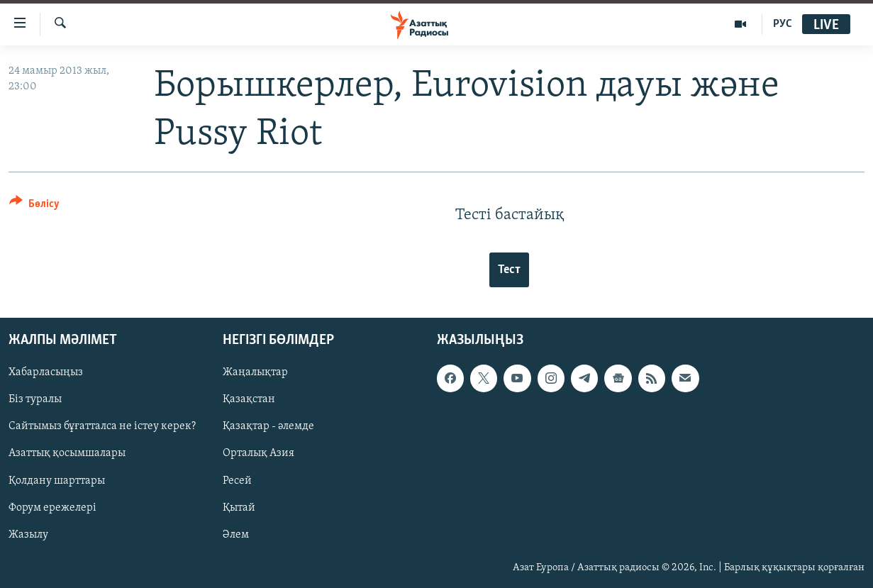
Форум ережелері (52, 507)
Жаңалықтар (255, 372)
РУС (783, 24)
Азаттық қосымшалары (67, 453)
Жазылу (28, 534)
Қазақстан (249, 399)
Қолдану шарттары (57, 480)
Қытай (239, 507)
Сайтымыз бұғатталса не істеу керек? (102, 426)
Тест (509, 270)
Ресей (237, 480)
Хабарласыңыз (46, 372)
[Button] (34, 206)
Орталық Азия (258, 453)
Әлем (236, 534)
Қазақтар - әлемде (268, 426)
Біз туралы (35, 399)
